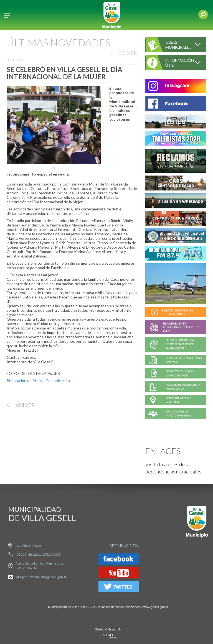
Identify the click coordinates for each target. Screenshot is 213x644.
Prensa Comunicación (51, 381)
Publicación (17, 381)
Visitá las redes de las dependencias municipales (173, 468)
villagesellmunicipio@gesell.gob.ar (41, 577)
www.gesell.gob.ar (156, 607)
